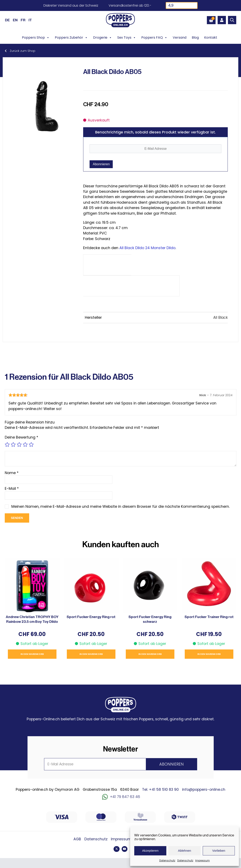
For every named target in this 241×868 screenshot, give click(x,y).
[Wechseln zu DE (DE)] (7, 20)
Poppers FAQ (154, 38)
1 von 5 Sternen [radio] (7, 445)
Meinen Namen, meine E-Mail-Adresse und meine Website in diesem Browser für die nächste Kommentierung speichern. (121, 507)
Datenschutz (167, 860)
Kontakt (211, 37)
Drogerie (103, 38)
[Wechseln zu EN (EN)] (15, 20)
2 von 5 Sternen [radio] (13, 445)
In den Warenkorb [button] (32, 654)
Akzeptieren (150, 851)
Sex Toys (127, 38)
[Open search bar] (232, 20)
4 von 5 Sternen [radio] (25, 445)
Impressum (203, 860)
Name (12, 473)
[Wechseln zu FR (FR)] (23, 20)
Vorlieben (219, 851)
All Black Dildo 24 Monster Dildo (147, 248)
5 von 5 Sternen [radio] (31, 445)
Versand (180, 37)
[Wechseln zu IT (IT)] (30, 20)
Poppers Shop (36, 38)
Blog (195, 37)
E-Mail (12, 489)
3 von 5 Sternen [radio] (19, 445)
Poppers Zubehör (71, 38)
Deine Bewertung (22, 437)
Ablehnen (184, 851)
